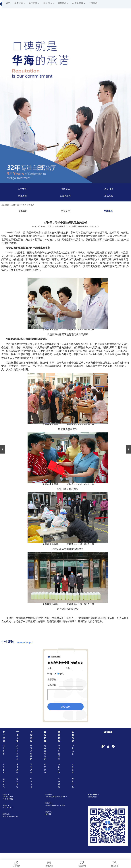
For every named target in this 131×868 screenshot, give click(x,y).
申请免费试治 (59, 752)
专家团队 (31, 737)
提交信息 (65, 707)
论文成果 (31, 768)
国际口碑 (45, 737)
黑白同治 (49, 3)
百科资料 (73, 768)
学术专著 (31, 783)
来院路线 (93, 3)
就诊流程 (59, 737)
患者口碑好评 (45, 752)
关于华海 (20, 3)
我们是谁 (4, 750)
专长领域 (17, 783)
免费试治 (49, 863)
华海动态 (30, 205)
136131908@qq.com (11, 816)
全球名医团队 (31, 752)
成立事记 (4, 768)
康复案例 (63, 3)
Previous (3, 449)
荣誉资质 (65, 211)
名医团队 (34, 3)
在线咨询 (82, 863)
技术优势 (18, 737)
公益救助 (16, 863)
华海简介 (23, 211)
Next (128, 449)
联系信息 (4, 783)
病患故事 (45, 768)
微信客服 (115, 863)
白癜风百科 (79, 3)
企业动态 (73, 750)
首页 (8, 3)
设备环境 (59, 768)
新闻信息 (73, 737)
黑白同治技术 (17, 752)
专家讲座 (73, 783)
